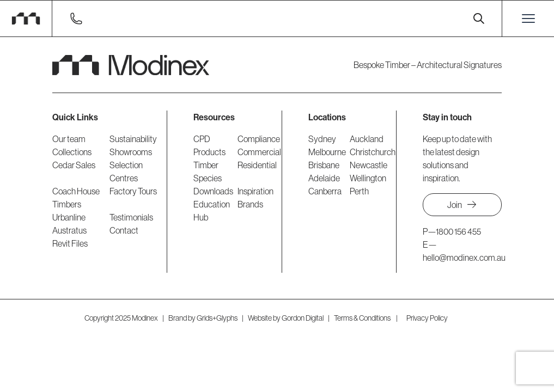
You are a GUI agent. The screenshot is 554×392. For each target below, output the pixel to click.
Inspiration (255, 191)
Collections (72, 152)
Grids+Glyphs (217, 318)
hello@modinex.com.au (464, 258)
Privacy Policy (427, 318)
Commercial (259, 152)
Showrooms (131, 152)
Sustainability (133, 139)
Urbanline (69, 217)
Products (209, 152)
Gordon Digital (303, 318)
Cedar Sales (74, 165)
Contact (124, 230)
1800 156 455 (458, 231)
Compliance (259, 139)
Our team (69, 139)
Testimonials (131, 217)
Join (462, 205)
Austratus (69, 230)
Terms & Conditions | (366, 318)
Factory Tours (133, 191)
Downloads (213, 191)
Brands (250, 204)
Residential (257, 165)
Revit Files (70, 243)
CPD (202, 139)
